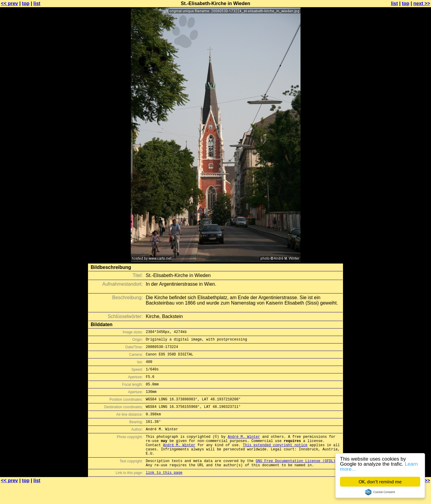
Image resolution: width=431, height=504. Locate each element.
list (37, 3)
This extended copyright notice (275, 460)
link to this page (164, 492)
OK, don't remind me (380, 482)
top (26, 3)
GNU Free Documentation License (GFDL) (295, 479)
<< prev (9, 3)
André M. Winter (244, 450)
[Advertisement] (407, 148)
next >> (422, 3)
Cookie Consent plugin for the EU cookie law (380, 492)
